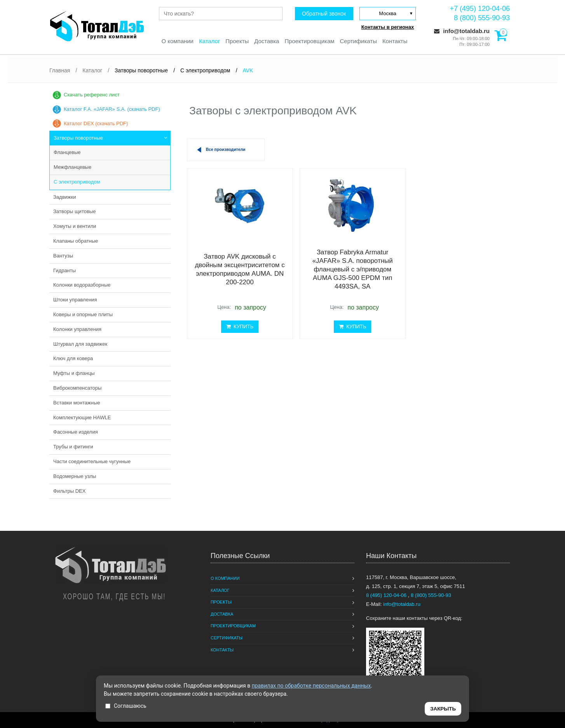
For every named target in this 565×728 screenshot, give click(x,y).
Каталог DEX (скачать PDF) (96, 123)
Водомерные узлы (75, 476)
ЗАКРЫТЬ (443, 709)
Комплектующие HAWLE (82, 417)
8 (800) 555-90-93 (482, 18)
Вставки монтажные (77, 403)
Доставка (267, 41)
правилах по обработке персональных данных (311, 686)
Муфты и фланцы (74, 373)
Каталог (209, 41)
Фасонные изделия (76, 432)
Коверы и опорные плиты (83, 314)
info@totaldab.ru (462, 31)
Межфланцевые (72, 167)
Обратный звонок (323, 14)
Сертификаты (359, 41)
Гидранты (65, 270)
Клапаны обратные (76, 241)
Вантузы (63, 256)
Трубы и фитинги (73, 447)
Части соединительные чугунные (92, 461)
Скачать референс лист (92, 95)
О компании (177, 41)
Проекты (237, 41)
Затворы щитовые (74, 211)
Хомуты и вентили (75, 226)
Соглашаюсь (126, 706)
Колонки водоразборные (82, 285)
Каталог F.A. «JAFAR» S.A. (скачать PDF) (112, 109)
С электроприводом (77, 182)
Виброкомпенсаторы (77, 388)
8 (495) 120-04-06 (387, 595)
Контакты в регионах (388, 27)
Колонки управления (77, 329)
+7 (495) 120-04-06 (480, 9)
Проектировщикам (310, 41)
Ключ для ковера (73, 358)
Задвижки (65, 197)
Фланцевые (67, 152)
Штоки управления (75, 300)
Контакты (395, 41)
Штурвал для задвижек (80, 344)
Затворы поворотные (78, 138)
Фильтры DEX (69, 491)
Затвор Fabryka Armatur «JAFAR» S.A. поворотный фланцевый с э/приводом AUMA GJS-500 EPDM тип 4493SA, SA (345, 270)
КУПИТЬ (237, 326)
